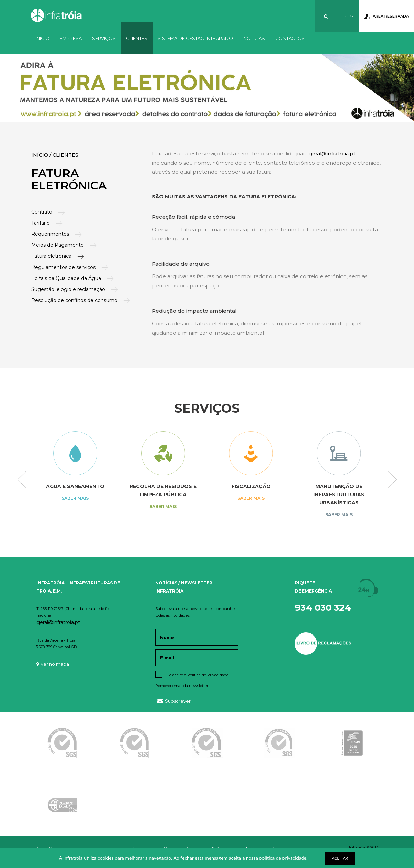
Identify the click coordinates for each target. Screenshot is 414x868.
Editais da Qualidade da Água (68, 278)
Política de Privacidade (208, 675)
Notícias (254, 38)
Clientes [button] (137, 38)
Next (393, 480)
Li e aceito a (197, 675)
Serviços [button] (104, 38)
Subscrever (174, 701)
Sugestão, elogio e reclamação (70, 289)
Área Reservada (387, 17)
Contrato (43, 212)
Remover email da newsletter (182, 686)
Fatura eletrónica (53, 256)
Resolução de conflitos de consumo (76, 300)
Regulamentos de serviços (65, 267)
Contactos (290, 38)
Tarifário (42, 223)
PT (348, 16)
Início (42, 38)
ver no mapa (53, 664)
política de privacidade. (283, 858)
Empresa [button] (71, 38)
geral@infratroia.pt (332, 154)
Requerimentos (52, 234)
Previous (22, 480)
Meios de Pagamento (59, 245)
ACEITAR (340, 858)
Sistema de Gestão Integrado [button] (195, 38)
